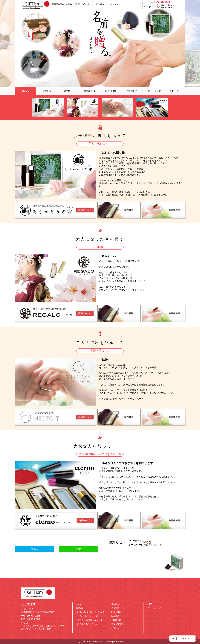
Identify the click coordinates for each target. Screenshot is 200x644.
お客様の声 (132, 91)
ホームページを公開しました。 (146, 545)
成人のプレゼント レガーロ (89, 616)
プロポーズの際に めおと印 (89, 620)
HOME (26, 91)
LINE (79, 549)
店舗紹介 (47, 91)
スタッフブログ (153, 91)
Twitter (35, 549)
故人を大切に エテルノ (87, 624)
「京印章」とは (118, 608)
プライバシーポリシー (157, 608)
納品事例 (115, 616)
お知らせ (115, 628)
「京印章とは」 (89, 91)
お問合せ (174, 91)
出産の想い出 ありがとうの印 (90, 612)
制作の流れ (111, 91)
